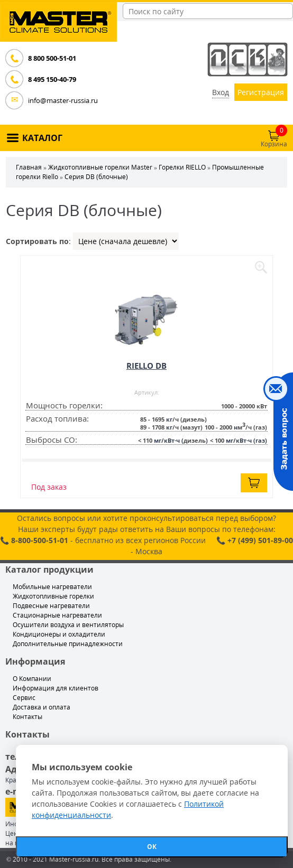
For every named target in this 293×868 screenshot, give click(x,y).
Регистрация (261, 92)
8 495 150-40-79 (52, 79)
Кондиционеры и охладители (59, 634)
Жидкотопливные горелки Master (100, 167)
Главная (29, 167)
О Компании (32, 679)
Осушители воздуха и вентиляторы (68, 625)
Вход (221, 92)
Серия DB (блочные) (96, 177)
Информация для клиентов (56, 688)
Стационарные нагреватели (57, 615)
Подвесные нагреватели (51, 606)
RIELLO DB (146, 366)
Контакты (28, 717)
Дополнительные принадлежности (68, 644)
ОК (152, 847)
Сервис (24, 698)
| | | (126, 241)
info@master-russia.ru (63, 100)
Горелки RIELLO (182, 167)
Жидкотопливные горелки (53, 596)
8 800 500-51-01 (52, 58)
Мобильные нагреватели (52, 587)
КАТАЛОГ (42, 138)
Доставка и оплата (42, 707)
